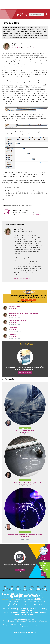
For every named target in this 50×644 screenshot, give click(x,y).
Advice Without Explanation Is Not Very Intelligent (25, 483)
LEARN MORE (20, 570)
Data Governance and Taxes (21, 321)
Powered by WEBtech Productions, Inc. (25, 632)
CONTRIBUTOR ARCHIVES (25, 302)
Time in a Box (19, 328)
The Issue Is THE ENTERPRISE (25, 431)
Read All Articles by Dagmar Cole (31, 48)
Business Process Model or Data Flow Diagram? (23, 314)
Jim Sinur (26, 537)
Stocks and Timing (14, 307)
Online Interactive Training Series (22, 594)
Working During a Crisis (22, 335)
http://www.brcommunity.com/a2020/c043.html (28, 215)
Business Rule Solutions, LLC (30, 625)
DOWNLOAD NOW (25, 373)
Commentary (25, 428)
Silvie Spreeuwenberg (26, 484)
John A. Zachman (26, 432)
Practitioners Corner (28, 15)
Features (20, 13)
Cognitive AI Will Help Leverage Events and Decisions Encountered (25, 535)
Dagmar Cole (13, 308)
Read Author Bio (17, 48)
